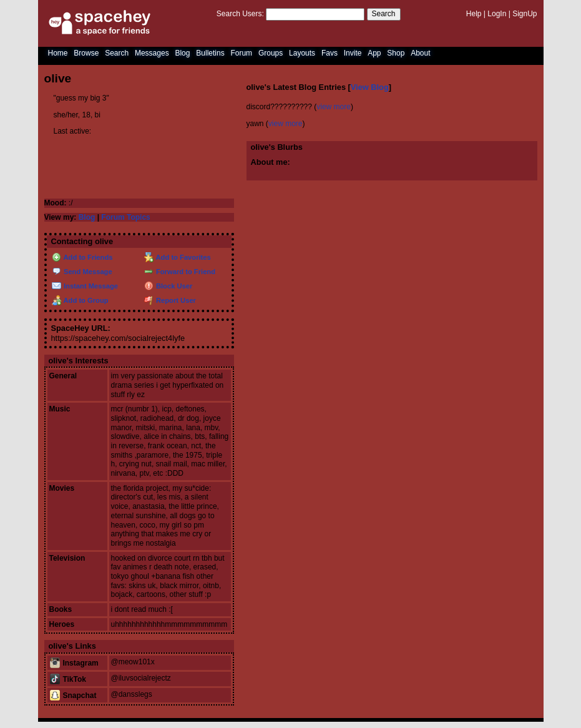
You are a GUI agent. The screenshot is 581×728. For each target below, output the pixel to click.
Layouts (302, 53)
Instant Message (85, 286)
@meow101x (133, 662)
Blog (182, 53)
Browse (86, 53)
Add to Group (80, 300)
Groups (271, 53)
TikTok (68, 679)
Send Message (82, 272)
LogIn (497, 14)
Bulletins (210, 53)
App (374, 53)
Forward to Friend (180, 272)
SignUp (525, 14)
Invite (353, 53)
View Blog (370, 87)
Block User (168, 286)
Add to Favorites (178, 257)
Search (384, 14)
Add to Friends (82, 257)
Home (58, 53)
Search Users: (240, 14)
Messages (152, 53)
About (420, 53)
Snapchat (73, 696)
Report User (170, 300)
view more (334, 107)
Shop (396, 53)
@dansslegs (132, 694)
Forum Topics (125, 217)
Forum (241, 53)
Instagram (74, 663)
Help (474, 14)
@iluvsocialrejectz (141, 678)
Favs (330, 53)
